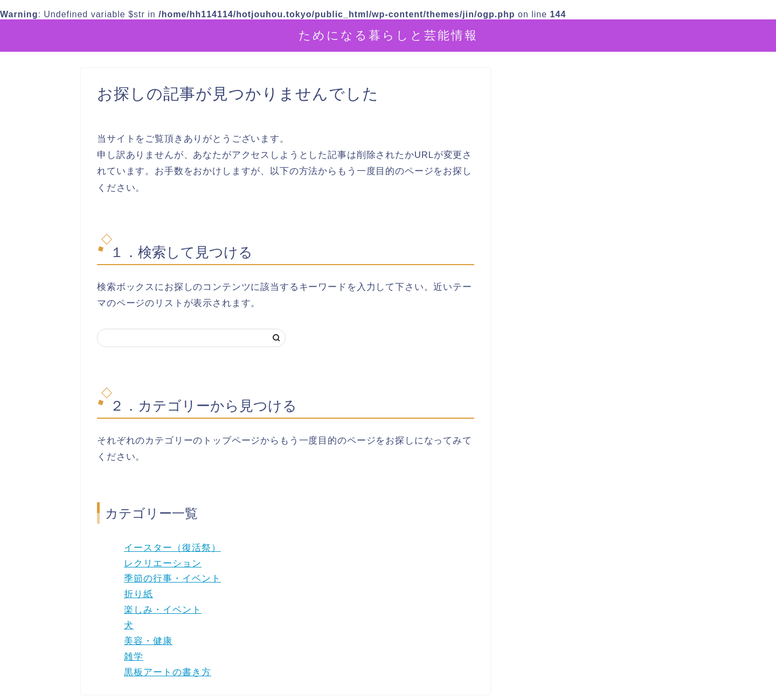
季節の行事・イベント (172, 578)
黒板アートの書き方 (168, 672)
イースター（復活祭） (172, 548)
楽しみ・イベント (163, 610)
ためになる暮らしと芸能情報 (388, 35)
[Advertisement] (606, 324)
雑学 (134, 657)
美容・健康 (148, 641)
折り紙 (138, 594)
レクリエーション (163, 563)
